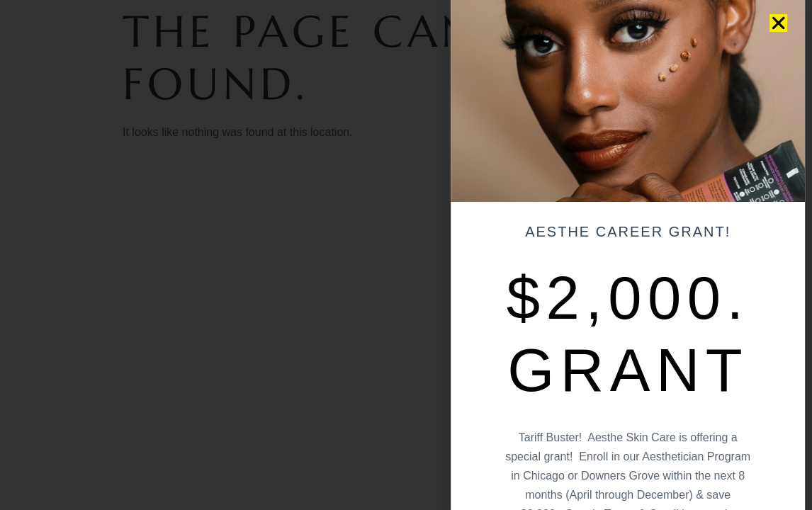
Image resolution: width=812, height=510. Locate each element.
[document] (406, 255)
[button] (771, 23)
